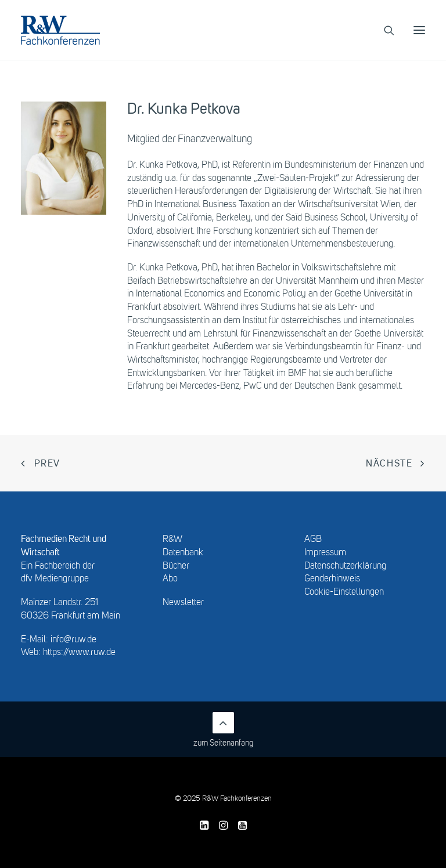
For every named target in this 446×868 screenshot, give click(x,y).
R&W (172, 540)
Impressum (325, 553)
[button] (419, 30)
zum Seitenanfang (223, 730)
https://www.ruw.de (79, 653)
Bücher (176, 566)
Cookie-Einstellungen (344, 592)
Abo (170, 579)
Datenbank (183, 553)
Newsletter (183, 603)
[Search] (384, 30)
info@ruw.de (73, 640)
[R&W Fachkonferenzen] (60, 30)
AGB (313, 540)
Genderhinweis (332, 579)
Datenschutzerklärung (345, 566)
